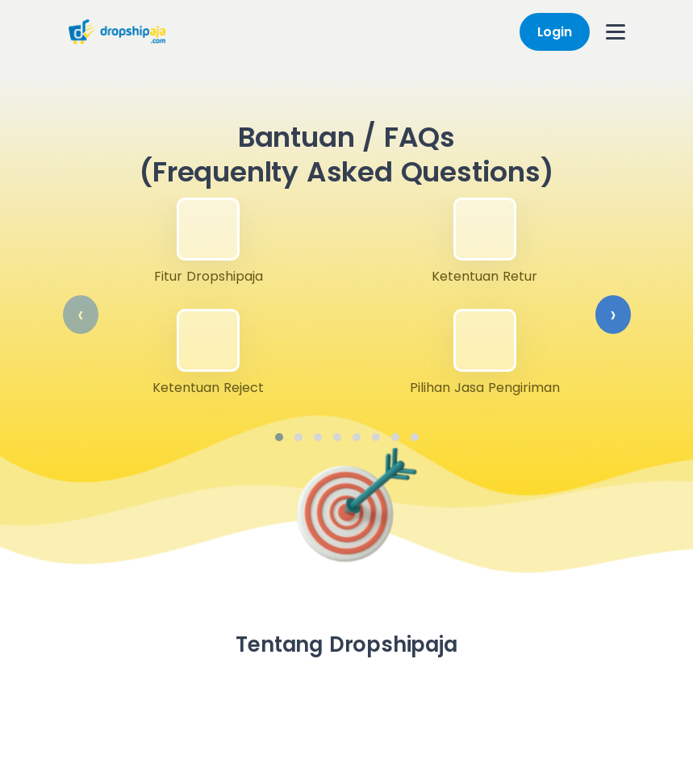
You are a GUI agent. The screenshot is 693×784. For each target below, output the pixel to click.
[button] (279, 437)
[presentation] (81, 315)
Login (555, 32)
